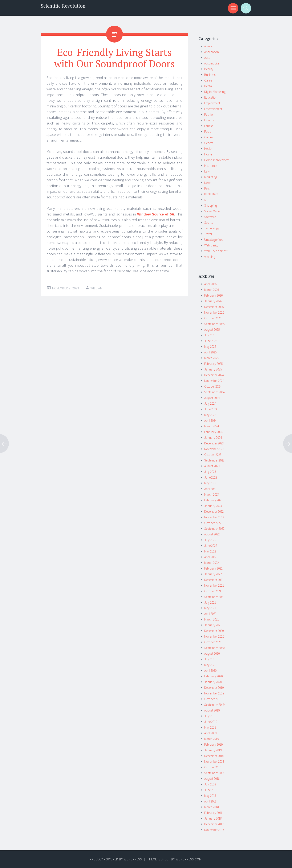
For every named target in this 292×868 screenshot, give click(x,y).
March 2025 (212, 358)
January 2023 (213, 506)
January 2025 (213, 369)
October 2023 (213, 455)
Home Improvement (217, 160)
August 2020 (212, 653)
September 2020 (214, 648)
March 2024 (212, 426)
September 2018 (214, 773)
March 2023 (212, 494)
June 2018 (211, 790)
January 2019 (213, 750)
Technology (212, 228)
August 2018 (212, 779)
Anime (208, 46)
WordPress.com (189, 859)
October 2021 (213, 591)
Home (208, 154)
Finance (209, 120)
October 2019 (213, 699)
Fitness (209, 126)
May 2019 (210, 727)
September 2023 (214, 460)
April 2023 (210, 489)
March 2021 (212, 619)
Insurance (211, 166)
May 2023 (210, 483)
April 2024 (210, 421)
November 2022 (214, 517)
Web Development (216, 251)
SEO (207, 200)
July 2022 (210, 540)
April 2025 (210, 352)
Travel (208, 234)
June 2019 (211, 722)
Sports (208, 223)
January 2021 (213, 625)
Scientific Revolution (63, 6)
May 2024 (210, 415)
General (209, 143)
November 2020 (214, 636)
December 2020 (214, 631)
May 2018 (210, 796)
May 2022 (210, 551)
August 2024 (212, 398)
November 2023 (214, 449)
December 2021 (214, 580)
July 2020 (210, 659)
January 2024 (213, 438)
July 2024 (210, 403)
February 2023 (213, 500)
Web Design (212, 245)
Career (209, 80)
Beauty (209, 69)
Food (208, 132)
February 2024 (213, 432)
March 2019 (212, 739)
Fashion (209, 114)
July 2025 (210, 335)
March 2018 (212, 807)
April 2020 (210, 671)
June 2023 (211, 477)
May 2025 (210, 347)
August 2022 (212, 534)
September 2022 (214, 529)
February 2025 (213, 364)
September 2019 (214, 705)
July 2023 (210, 472)
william (96, 288)
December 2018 (214, 756)
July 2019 (210, 716)
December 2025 (214, 307)
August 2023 (212, 466)
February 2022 (213, 568)
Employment (212, 103)
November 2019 (214, 693)
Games (209, 137)
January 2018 (213, 818)
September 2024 (214, 392)
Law (207, 171)
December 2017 (214, 824)
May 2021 (210, 608)
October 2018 (213, 767)
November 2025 (214, 312)
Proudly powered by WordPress (116, 859)
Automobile (212, 63)
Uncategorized (214, 240)
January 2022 (213, 574)
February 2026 (213, 295)
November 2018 (214, 762)
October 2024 (213, 386)
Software (210, 217)
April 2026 (210, 284)
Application (212, 52)
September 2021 (214, 597)
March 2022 (212, 563)
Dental (208, 86)
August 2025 (212, 330)
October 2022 (213, 523)
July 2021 (210, 603)
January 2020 (213, 682)
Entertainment (213, 109)
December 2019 (214, 688)
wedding (210, 257)
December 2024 (214, 375)
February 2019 (213, 744)
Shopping (211, 205)
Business (210, 75)
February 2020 (213, 676)
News (208, 183)
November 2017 (214, 830)
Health (208, 149)
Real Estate (211, 194)
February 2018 (213, 813)
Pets (207, 188)
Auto (207, 58)
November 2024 (214, 381)
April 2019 (210, 733)
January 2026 (213, 301)
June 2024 (211, 409)
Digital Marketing (215, 92)
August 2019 (212, 710)
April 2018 (210, 801)
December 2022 (214, 512)
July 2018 (210, 784)
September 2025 (214, 324)
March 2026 (212, 290)
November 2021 (214, 585)
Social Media (212, 211)
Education (211, 97)
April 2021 (210, 614)
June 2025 (211, 341)
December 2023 (214, 443)
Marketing (211, 177)
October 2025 (213, 318)
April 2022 (210, 557)
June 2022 (211, 546)
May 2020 (210, 665)
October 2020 (213, 642)
